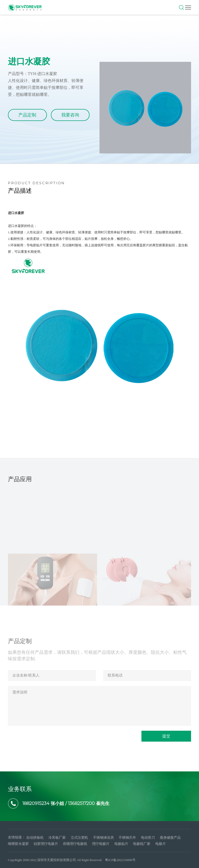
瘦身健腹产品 (170, 837)
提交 (166, 736)
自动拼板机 (35, 837)
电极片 (161, 844)
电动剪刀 (148, 837)
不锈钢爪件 (127, 837)
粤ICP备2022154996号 (120, 860)
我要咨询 (68, 115)
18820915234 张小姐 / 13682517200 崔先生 (66, 803)
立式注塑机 (79, 837)
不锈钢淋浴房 (103, 837)
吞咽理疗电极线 (75, 844)
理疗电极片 (101, 844)
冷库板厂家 (57, 837)
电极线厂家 (142, 844)
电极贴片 (121, 844)
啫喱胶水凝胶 (18, 844)
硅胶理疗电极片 (46, 844)
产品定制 (26, 115)
